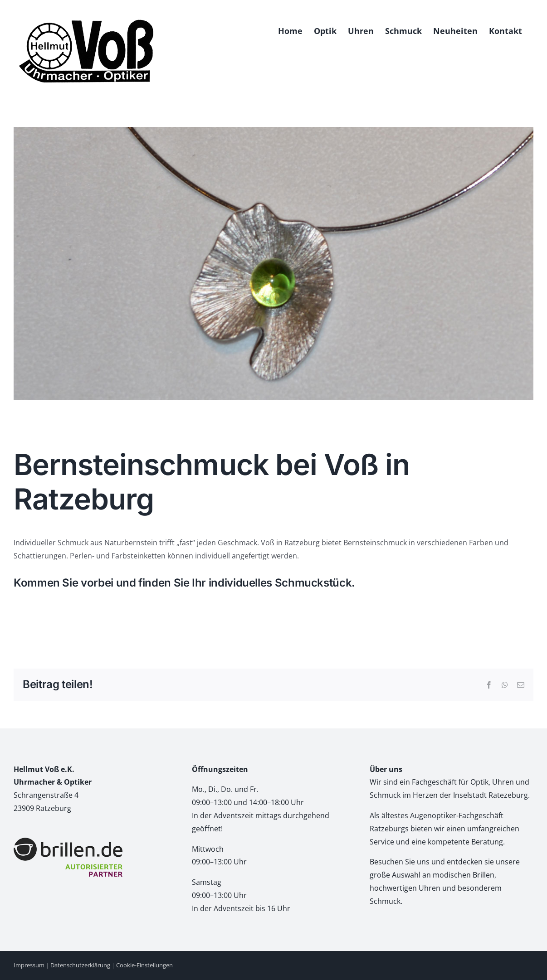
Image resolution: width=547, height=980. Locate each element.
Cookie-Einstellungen (144, 965)
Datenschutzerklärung (80, 965)
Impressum (29, 965)
